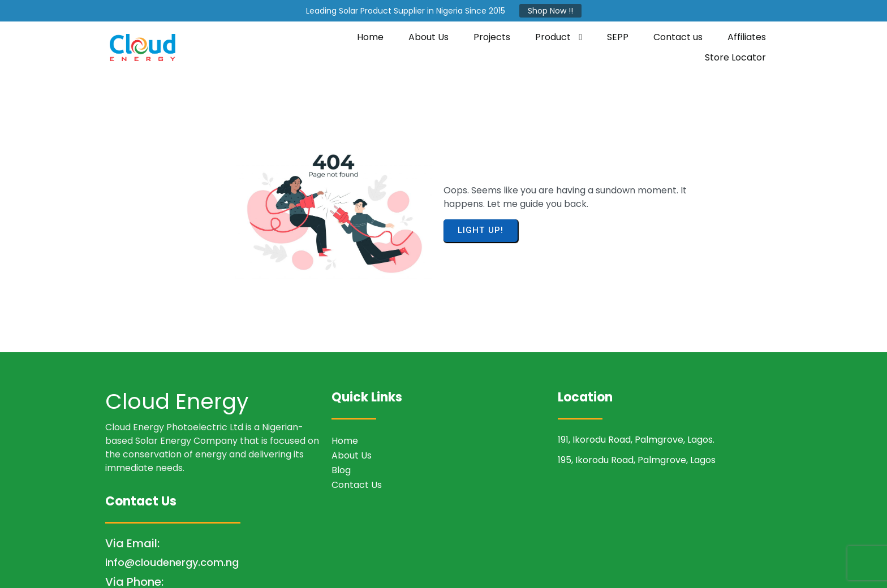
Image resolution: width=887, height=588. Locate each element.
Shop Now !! (550, 11)
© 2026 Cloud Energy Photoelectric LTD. (444, 568)
